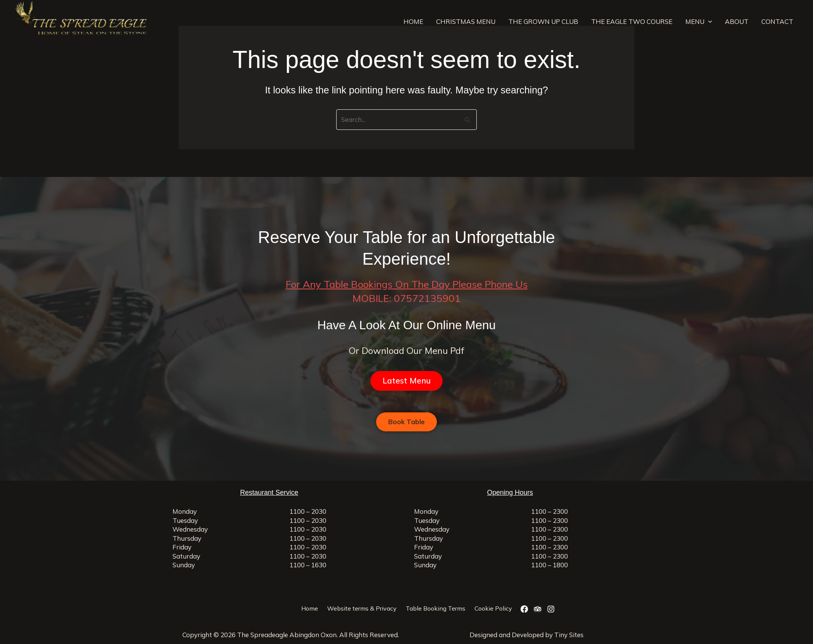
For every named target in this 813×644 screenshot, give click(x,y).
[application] (708, 22)
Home (310, 608)
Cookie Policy (493, 608)
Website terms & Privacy (362, 608)
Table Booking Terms (436, 608)
